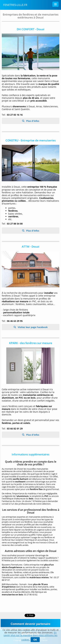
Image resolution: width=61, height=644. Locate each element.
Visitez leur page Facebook (32, 327)
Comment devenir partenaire (30, 624)
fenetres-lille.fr (15, 5)
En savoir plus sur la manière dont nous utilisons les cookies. (30, 636)
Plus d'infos (32, 121)
